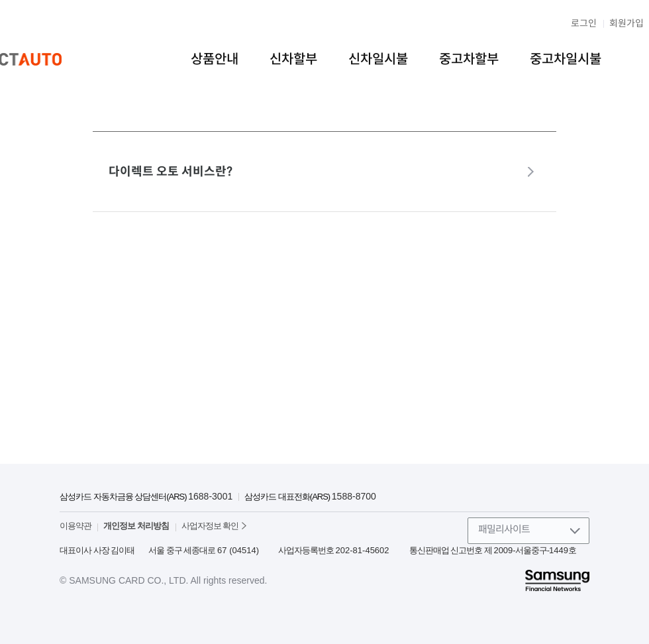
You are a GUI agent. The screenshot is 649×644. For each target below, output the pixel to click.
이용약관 (75, 526)
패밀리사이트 (504, 529)
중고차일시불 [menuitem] (566, 59)
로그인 (584, 23)
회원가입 (626, 23)
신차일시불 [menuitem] (378, 59)
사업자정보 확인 (210, 526)
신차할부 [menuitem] (293, 59)
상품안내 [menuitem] (215, 59)
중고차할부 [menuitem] (469, 59)
